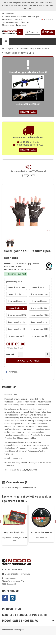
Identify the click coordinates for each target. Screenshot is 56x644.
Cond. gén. (34, 17)
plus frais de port (16, 348)
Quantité (10, 354)
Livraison (7, 19)
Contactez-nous (10, 22)
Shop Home (8, 14)
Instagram (13, 598)
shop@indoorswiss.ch (20, 574)
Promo (25, 22)
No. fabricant (10, 270)
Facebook (5, 598)
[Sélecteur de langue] (47, 20)
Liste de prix (8, 25)
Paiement (19, 19)
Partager (12, 372)
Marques (21, 25)
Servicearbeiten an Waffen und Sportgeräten (28, 171)
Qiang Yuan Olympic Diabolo (15, 532)
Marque (8, 264)
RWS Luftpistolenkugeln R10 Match (41, 532)
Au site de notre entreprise (14, 17)
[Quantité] (34, 354)
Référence (9, 267)
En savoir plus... (28, 112)
